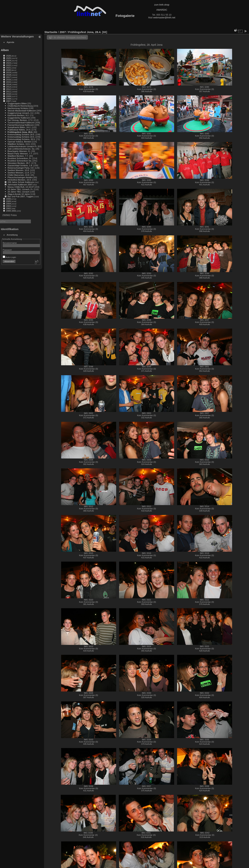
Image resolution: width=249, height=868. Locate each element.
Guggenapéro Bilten (17, 103)
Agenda (11, 42)
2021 (8, 68)
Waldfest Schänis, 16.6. (19, 144)
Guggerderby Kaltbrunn (19, 118)
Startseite (51, 32)
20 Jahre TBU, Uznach (18, 192)
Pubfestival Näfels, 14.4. (19, 130)
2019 (8, 72)
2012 (8, 89)
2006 (8, 199)
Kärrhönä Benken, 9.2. (18, 115)
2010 (8, 94)
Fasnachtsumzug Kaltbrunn (21, 125)
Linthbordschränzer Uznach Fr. (22, 146)
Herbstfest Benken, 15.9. (19, 180)
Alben (5, 50)
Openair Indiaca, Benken (19, 142)
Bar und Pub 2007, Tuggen (20, 196)
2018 (8, 75)
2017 (8, 77)
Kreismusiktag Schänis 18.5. (21, 134)
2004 (8, 204)
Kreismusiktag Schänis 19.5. (21, 137)
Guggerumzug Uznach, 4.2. (21, 113)
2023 (8, 63)
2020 (8, 70)
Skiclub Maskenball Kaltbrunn (22, 111)
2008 (8, 99)
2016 (8, 80)
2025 (8, 58)
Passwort (7, 250)
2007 (8, 101)
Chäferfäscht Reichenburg (20, 106)
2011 (8, 91)
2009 (8, 96)
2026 (8, 56)
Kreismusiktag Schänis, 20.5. (21, 139)
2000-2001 (11, 211)
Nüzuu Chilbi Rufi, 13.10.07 (21, 187)
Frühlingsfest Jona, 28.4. (20, 132)
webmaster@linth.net (164, 18)
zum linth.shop (162, 5)
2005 (8, 201)
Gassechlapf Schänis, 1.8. (20, 165)
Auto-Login (9, 257)
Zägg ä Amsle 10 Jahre (19, 194)
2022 (8, 65)
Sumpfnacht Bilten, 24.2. (19, 127)
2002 (8, 208)
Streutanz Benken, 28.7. (19, 163)
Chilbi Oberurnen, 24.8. (19, 175)
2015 (8, 82)
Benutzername (10, 243)
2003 (8, 206)
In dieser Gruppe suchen (70, 37)
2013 (8, 87)
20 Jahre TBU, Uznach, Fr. (20, 189)
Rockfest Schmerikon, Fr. (20, 158)
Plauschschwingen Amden (20, 177)
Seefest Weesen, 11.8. (18, 173)
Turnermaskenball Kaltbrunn (21, 122)
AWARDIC (162, 10)
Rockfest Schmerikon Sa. (20, 161)
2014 (8, 84)
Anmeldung (12, 235)
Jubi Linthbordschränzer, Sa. (21, 149)
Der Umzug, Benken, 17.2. (20, 120)
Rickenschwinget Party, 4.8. (21, 168)
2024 (8, 60)
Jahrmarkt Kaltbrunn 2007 (20, 184)
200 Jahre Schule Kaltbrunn (21, 182)
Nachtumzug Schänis (18, 108)
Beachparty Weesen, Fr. (19, 151)
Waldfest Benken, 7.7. (18, 156)
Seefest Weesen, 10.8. (18, 170)
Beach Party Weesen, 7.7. (20, 153)
